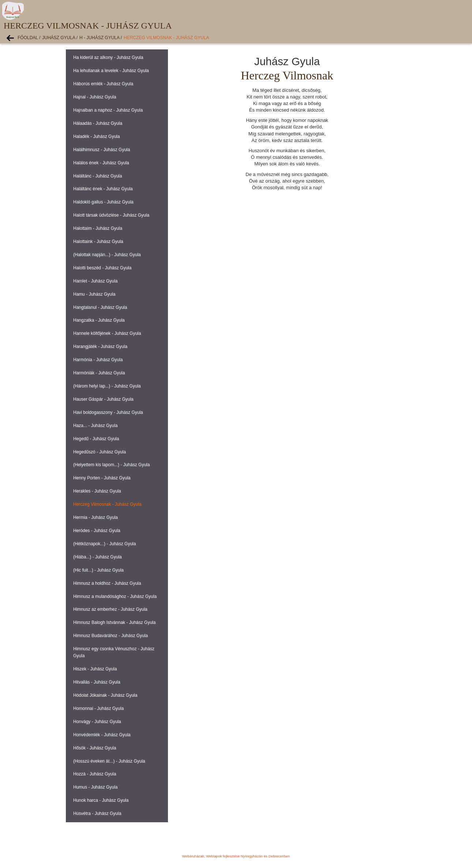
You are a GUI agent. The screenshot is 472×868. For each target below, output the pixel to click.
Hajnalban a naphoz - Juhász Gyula (108, 110)
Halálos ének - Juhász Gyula (101, 163)
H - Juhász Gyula (99, 38)
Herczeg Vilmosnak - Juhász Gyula (166, 38)
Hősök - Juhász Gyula (95, 748)
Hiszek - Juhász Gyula (95, 669)
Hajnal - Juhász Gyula (95, 97)
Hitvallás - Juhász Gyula (97, 682)
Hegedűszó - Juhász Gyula (100, 452)
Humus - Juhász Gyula (95, 787)
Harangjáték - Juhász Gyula (100, 347)
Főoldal (28, 38)
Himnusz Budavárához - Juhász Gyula (110, 636)
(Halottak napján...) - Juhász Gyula (107, 255)
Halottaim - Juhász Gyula (98, 228)
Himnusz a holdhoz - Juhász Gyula (107, 583)
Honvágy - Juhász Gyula (97, 722)
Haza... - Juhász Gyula (95, 426)
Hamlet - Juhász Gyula (95, 281)
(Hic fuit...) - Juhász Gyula (98, 570)
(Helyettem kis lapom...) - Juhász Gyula (111, 465)
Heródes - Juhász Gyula (97, 531)
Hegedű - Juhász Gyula (96, 439)
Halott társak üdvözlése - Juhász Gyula (111, 215)
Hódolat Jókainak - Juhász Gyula (105, 695)
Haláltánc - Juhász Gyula (98, 176)
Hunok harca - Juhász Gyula (101, 800)
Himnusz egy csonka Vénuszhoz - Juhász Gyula (114, 652)
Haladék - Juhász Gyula (96, 136)
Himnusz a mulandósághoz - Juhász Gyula (115, 596)
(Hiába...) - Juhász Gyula (98, 557)
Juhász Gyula (59, 38)
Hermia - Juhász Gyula (95, 517)
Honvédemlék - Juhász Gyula (102, 735)
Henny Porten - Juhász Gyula (102, 478)
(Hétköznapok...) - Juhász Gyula (104, 544)
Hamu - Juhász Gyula (94, 294)
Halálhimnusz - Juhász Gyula (102, 150)
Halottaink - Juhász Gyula (98, 242)
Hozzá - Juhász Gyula (95, 774)
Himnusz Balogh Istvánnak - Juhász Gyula (114, 622)
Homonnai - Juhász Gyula (98, 708)
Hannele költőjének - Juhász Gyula (107, 333)
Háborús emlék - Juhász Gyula (103, 84)
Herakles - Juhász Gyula (97, 491)
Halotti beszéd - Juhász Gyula (102, 268)
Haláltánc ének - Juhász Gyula (103, 189)
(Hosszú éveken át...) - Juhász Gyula (109, 761)
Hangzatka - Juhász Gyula (99, 320)
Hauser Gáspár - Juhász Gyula (103, 399)
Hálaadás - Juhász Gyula (98, 123)
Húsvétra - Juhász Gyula (97, 813)
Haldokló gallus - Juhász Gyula (103, 202)
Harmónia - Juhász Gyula (98, 360)
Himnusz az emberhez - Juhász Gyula (110, 609)
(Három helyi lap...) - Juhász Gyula (107, 386)
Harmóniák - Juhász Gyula (99, 373)
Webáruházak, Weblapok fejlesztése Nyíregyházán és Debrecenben (236, 856)
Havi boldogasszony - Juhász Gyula (108, 412)
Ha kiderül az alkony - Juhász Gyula (108, 57)
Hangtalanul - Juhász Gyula (100, 307)
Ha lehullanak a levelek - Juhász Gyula (111, 71)
